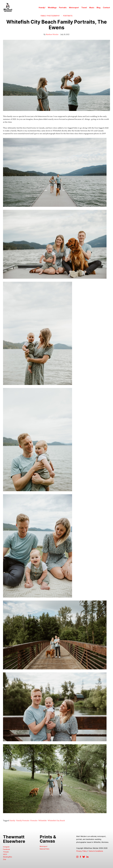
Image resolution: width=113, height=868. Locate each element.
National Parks (45, 849)
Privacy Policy (82, 851)
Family (12, 821)
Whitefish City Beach (56, 821)
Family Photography (50, 16)
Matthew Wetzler (52, 34)
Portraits (68, 16)
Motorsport (44, 846)
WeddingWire (8, 857)
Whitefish (43, 821)
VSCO (5, 854)
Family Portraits (23, 821)
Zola (4, 859)
